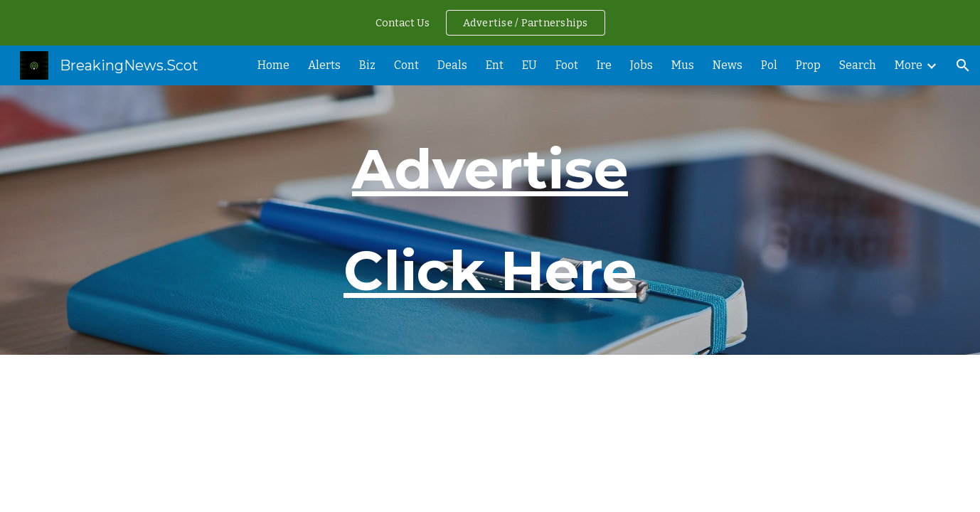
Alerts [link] (324, 65)
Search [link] (858, 65)
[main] (490, 220)
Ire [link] (604, 65)
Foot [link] (567, 65)
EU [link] (529, 65)
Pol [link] (769, 65)
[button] (963, 65)
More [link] (909, 65)
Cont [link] (406, 65)
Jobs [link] (641, 65)
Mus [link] (683, 65)
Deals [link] (452, 65)
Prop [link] (808, 65)
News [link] (728, 65)
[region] (490, 23)
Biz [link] (367, 65)
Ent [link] (495, 65)
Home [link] (273, 65)
